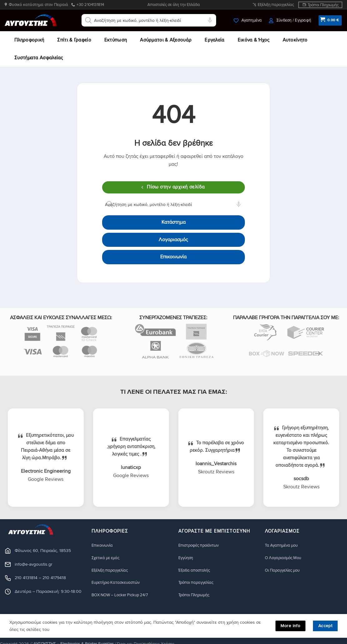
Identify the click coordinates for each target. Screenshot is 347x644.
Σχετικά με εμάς (107, 558)
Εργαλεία (214, 40)
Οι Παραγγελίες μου (285, 570)
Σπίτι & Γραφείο (74, 40)
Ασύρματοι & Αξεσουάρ (166, 40)
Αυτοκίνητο (295, 40)
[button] (290, 20)
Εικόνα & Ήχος (254, 40)
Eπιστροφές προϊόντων (201, 545)
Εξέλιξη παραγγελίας (276, 5)
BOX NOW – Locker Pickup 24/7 (123, 595)
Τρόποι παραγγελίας (198, 583)
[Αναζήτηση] (88, 20)
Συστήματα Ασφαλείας (39, 58)
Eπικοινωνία (103, 545)
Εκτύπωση (116, 40)
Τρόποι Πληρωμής (323, 5)
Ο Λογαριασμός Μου (285, 558)
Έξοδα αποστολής (196, 570)
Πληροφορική (29, 40)
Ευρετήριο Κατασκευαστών (119, 583)
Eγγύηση (187, 558)
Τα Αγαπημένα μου (283, 545)
